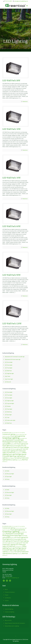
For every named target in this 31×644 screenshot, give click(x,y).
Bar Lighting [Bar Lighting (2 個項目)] (5, 433)
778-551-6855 (8, 1)
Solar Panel (7, 376)
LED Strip (7, 479)
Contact (7, 601)
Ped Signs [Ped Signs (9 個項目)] (18, 454)
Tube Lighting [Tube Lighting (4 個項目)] (17, 458)
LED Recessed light (9, 474)
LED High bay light (9, 401)
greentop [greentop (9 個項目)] (22, 436)
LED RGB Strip (8, 412)
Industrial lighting (9, 609)
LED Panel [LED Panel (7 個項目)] (13, 447)
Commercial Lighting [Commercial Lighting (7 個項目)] (9, 434)
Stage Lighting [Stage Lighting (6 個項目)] (17, 456)
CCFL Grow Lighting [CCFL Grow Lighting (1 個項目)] (21, 433)
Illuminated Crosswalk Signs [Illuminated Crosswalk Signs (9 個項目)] (15, 440)
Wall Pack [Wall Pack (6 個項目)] (25, 460)
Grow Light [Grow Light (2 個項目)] (22, 438)
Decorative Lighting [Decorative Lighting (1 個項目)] (19, 434)
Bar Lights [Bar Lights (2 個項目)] (9, 433)
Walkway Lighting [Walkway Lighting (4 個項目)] (12, 460)
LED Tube (7, 417)
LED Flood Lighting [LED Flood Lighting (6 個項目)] (20, 444)
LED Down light (9, 365)
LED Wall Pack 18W (11, 81)
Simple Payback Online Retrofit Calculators (15, 623)
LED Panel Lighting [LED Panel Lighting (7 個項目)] (23, 447)
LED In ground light (9, 403)
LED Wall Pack (8, 371)
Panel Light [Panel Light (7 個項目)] (12, 454)
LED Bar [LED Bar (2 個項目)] (12, 444)
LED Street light (9, 362)
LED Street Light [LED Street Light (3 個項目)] (6, 449)
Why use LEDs (8, 620)
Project (7, 595)
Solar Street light (9, 379)
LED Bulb (7, 471)
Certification (8, 598)
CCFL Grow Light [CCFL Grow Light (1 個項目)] (15, 433)
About (6, 589)
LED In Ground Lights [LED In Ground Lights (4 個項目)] (15, 446)
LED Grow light (8, 398)
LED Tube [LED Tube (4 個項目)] (23, 449)
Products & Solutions (10, 592)
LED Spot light (8, 415)
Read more (25, 101)
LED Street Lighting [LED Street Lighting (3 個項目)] (15, 449)
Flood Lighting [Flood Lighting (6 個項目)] (15, 436)
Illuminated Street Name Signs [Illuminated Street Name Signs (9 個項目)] (12, 442)
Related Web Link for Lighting (12, 626)
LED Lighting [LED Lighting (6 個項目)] (6, 447)
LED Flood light (8, 368)
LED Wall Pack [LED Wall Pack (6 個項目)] (11, 453)
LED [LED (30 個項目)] (9, 444)
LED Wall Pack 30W (11, 129)
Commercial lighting (9, 612)
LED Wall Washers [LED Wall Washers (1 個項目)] (19, 453)
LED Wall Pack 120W (12, 324)
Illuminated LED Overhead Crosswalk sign (15, 357)
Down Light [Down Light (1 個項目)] (24, 434)
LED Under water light (10, 420)
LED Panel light (8, 409)
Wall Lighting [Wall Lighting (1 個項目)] (19, 460)
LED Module (8, 406)
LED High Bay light (9, 373)
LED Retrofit (8, 382)
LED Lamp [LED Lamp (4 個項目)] (24, 446)
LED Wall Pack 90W (11, 275)
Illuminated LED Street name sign (13, 359)
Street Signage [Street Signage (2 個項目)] (11, 458)
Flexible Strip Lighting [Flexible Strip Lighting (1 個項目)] (6, 436)
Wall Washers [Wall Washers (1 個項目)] (5, 462)
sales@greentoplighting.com (21, 1)
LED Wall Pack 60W (11, 226)
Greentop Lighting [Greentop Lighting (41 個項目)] (11, 438)
